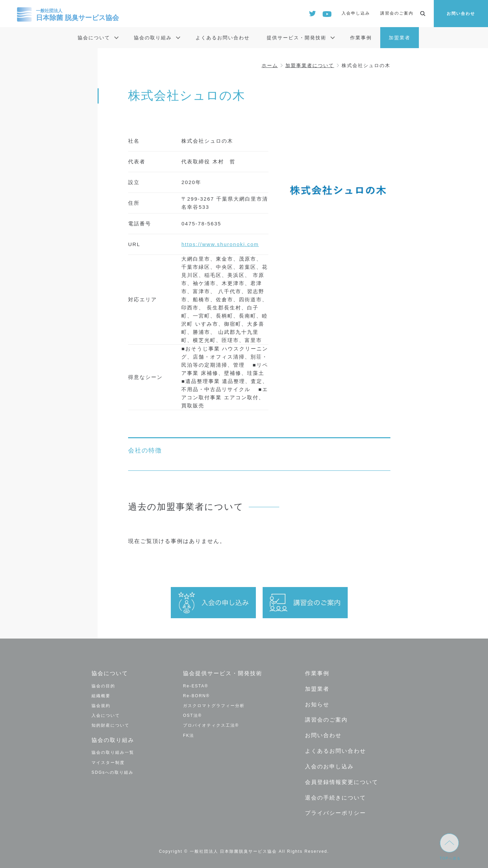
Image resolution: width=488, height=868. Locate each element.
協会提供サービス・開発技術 (223, 673)
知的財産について (110, 725)
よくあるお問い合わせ (223, 38)
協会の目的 (103, 686)
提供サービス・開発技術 (297, 38)
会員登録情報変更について (342, 781)
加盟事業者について (310, 65)
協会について (94, 38)
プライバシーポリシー (335, 812)
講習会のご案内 (397, 13)
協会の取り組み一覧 (113, 752)
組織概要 (101, 696)
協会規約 (101, 706)
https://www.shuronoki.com (220, 244)
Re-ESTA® (196, 686)
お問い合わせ (461, 14)
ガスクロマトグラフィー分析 (214, 706)
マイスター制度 (108, 762)
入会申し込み (356, 13)
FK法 (189, 735)
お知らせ (317, 704)
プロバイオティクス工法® (211, 725)
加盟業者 (400, 38)
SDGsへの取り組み (113, 772)
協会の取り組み (153, 38)
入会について (106, 715)
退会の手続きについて (335, 797)
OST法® (192, 715)
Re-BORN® (196, 696)
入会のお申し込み (329, 766)
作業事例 (361, 38)
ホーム (270, 65)
